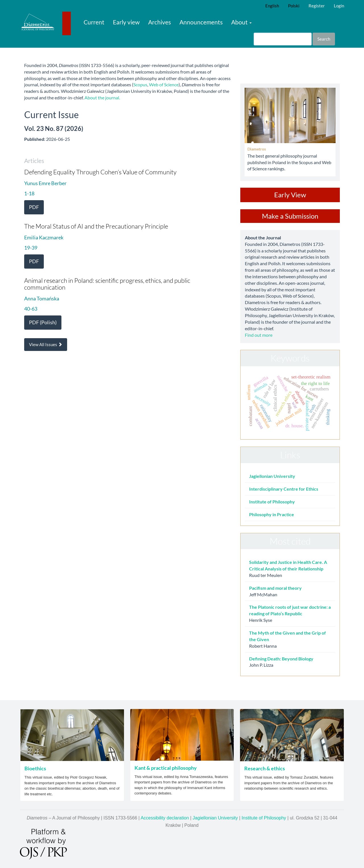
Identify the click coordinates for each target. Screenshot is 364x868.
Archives (160, 22)
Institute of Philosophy (272, 502)
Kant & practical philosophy (166, 768)
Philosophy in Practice (272, 514)
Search (324, 39)
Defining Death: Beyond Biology (281, 659)
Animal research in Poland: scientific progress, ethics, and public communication (107, 284)
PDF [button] (34, 207)
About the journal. (102, 98)
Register (317, 6)
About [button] (241, 22)
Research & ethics (265, 768)
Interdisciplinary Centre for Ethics (284, 489)
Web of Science (164, 84)
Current (94, 22)
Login (339, 6)
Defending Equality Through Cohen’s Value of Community (100, 172)
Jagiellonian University (272, 476)
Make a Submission (290, 216)
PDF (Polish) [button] (43, 322)
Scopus (140, 84)
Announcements (201, 22)
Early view (126, 22)
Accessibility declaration (165, 818)
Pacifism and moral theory (275, 588)
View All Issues (46, 344)
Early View (290, 195)
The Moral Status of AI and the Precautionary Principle (96, 226)
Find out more (259, 335)
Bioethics (35, 768)
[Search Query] (283, 39)
